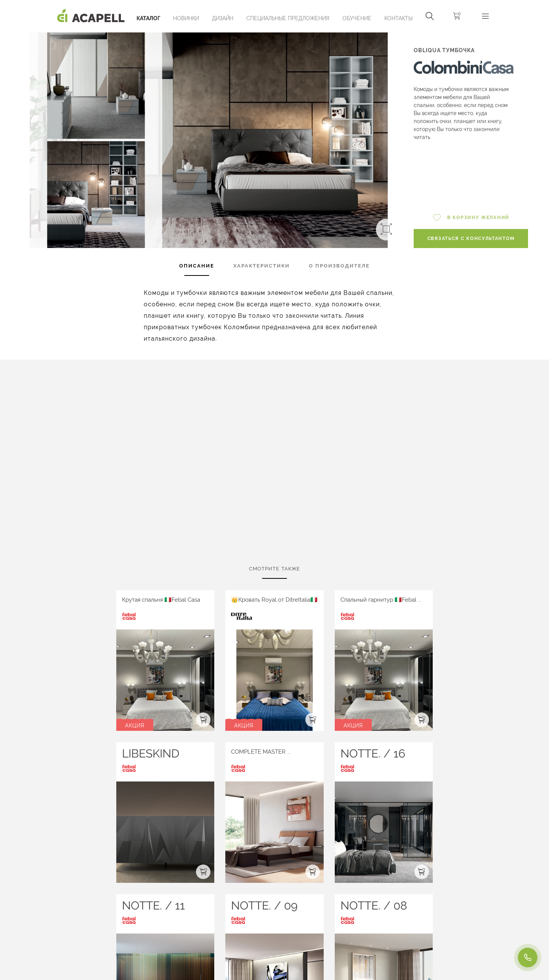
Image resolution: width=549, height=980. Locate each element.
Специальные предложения (288, 18)
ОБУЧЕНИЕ (357, 18)
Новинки (186, 18)
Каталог (148, 18)
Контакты (398, 18)
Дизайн (223, 18)
